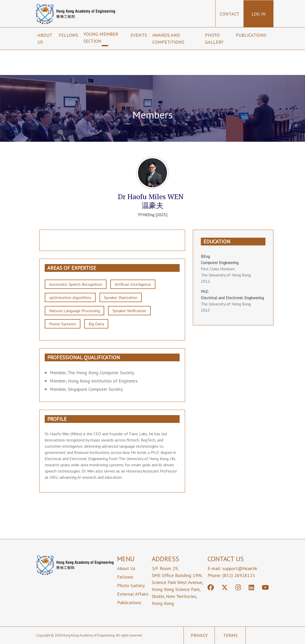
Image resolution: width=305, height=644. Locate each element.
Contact (230, 14)
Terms (230, 635)
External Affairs (133, 594)
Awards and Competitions (169, 39)
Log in (259, 14)
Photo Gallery (214, 39)
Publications (252, 35)
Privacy (199, 635)
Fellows (69, 35)
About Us (126, 568)
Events (139, 35)
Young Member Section (101, 38)
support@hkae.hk (240, 568)
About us (45, 39)
